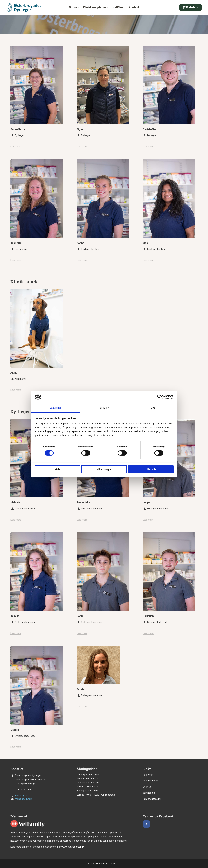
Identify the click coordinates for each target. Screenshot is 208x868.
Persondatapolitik (152, 799)
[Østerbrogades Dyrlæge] (24, 7)
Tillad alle (151, 469)
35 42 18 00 (21, 796)
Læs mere (16, 147)
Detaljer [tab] (104, 408)
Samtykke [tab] (55, 408)
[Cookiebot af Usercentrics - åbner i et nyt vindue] (159, 397)
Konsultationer (150, 781)
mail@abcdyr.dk (23, 799)
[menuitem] (74, 9)
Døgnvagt (148, 775)
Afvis (57, 469)
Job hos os (149, 793)
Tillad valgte (104, 469)
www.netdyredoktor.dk (72, 847)
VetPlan (147, 787)
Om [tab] (153, 408)
